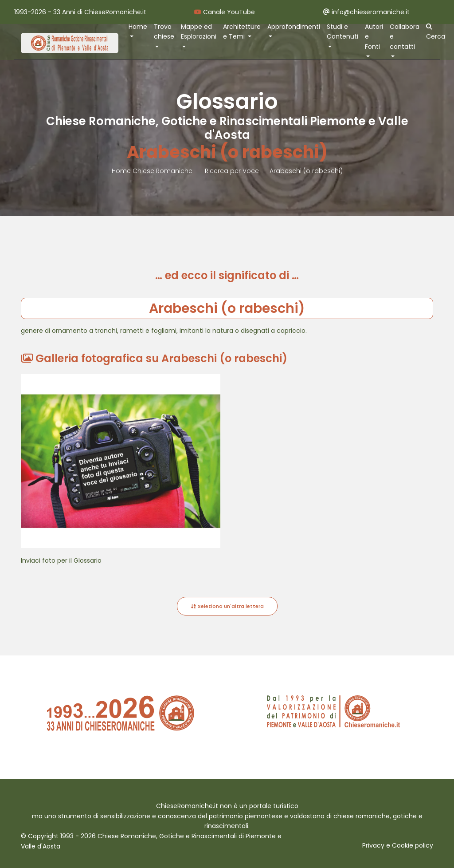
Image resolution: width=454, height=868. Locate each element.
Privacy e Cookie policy (398, 845)
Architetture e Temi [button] (242, 32)
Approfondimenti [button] (294, 27)
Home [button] (138, 27)
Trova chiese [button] (164, 32)
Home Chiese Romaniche (153, 171)
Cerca (436, 32)
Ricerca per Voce (232, 171)
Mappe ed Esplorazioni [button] (199, 32)
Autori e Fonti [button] (374, 37)
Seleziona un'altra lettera (227, 606)
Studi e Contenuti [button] (342, 32)
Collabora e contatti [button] (405, 37)
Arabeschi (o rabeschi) (306, 171)
